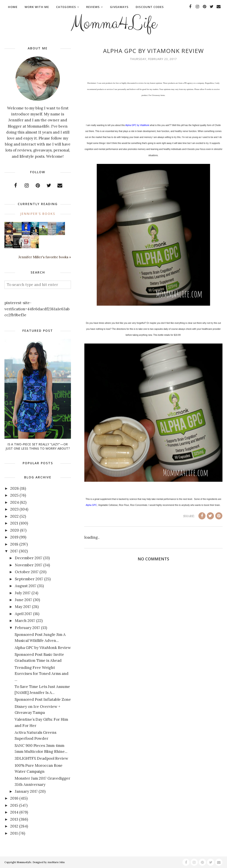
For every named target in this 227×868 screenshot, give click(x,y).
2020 (15, 530)
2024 (15, 502)
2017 (14, 551)
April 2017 (23, 614)
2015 (14, 805)
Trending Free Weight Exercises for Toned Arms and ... (42, 674)
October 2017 (27, 572)
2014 (14, 812)
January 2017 (26, 791)
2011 (14, 833)
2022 (14, 516)
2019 (14, 537)
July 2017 (23, 593)
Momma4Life (113, 23)
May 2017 (23, 607)
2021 (14, 523)
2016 (14, 798)
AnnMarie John (56, 862)
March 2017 (25, 621)
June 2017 (23, 600)
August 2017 (26, 586)
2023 (14, 509)
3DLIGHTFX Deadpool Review (41, 758)
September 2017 (29, 579)
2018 (14, 544)
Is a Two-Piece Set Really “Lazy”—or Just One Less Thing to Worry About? (38, 446)
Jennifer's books (38, 214)
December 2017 (29, 558)
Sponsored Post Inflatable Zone (43, 699)
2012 (14, 826)
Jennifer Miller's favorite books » (45, 257)
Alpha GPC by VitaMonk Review (43, 648)
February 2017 (27, 628)
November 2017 (29, 565)
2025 (14, 495)
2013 (14, 819)
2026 (15, 488)
